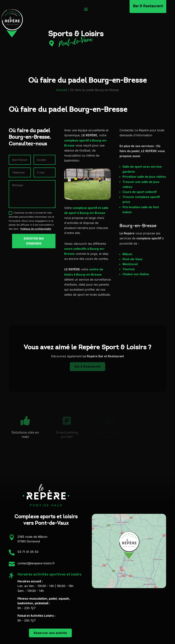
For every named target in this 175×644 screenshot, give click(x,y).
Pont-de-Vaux (133, 259)
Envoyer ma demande (34, 241)
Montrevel (130, 264)
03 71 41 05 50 (28, 552)
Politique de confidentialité (36, 229)
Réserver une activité (50, 633)
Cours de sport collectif (140, 192)
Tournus (129, 269)
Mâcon (127, 254)
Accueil (62, 90)
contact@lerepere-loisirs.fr (36, 563)
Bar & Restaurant (88, 365)
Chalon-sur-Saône (136, 274)
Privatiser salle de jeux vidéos (144, 177)
